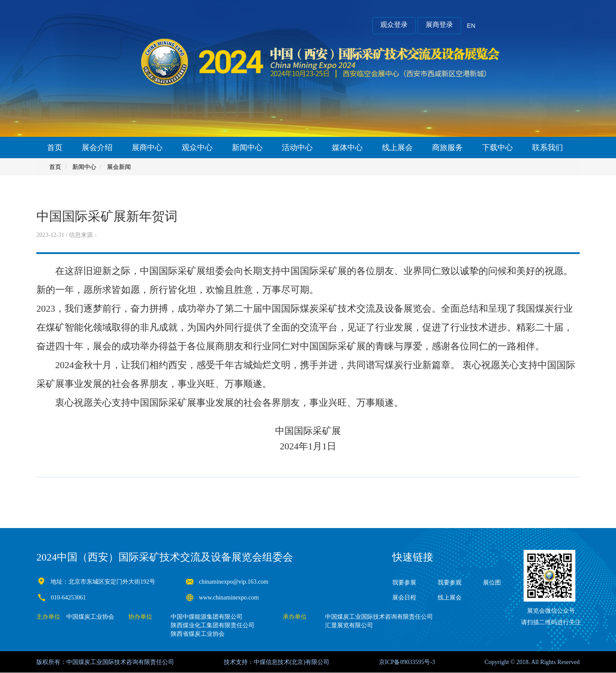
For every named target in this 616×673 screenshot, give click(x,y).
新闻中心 (247, 148)
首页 (55, 148)
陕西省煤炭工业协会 (198, 634)
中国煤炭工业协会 (90, 617)
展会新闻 (119, 167)
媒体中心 (347, 148)
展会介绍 (97, 148)
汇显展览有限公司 (349, 625)
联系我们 (548, 148)
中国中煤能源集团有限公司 (207, 617)
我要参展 (404, 583)
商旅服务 (447, 148)
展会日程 (404, 598)
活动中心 (297, 148)
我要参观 (450, 583)
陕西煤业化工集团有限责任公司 (213, 625)
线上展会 (397, 148)
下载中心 (498, 148)
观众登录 (394, 25)
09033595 (412, 662)
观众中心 (197, 148)
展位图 (492, 583)
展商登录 (439, 25)
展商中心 (147, 148)
